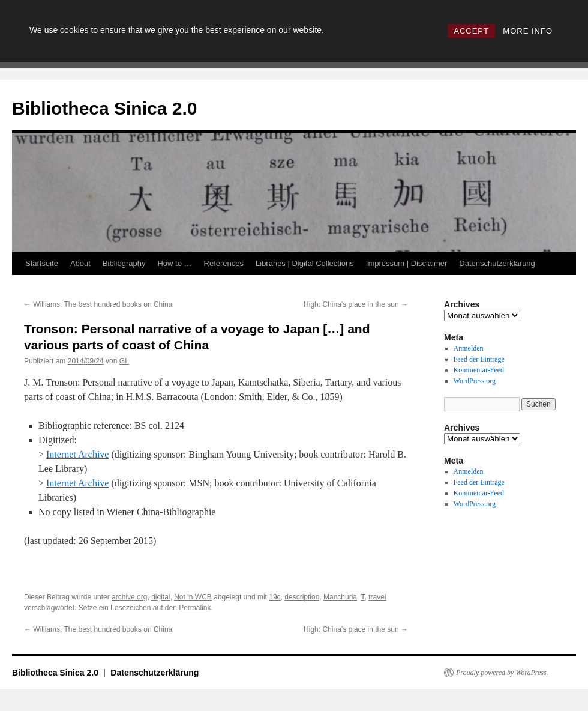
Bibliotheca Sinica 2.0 (104, 108)
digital (160, 597)
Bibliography (124, 263)
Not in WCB (193, 597)
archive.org (129, 597)
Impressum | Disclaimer (407, 263)
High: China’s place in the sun (356, 304)
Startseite (42, 263)
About (80, 263)
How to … (174, 263)
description (302, 597)
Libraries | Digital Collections (305, 263)
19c (274, 597)
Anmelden (469, 348)
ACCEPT (471, 31)
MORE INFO (528, 31)
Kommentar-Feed (479, 370)
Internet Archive (77, 454)
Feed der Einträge (479, 359)
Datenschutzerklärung (497, 263)
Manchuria (340, 597)
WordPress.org (475, 381)
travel (377, 597)
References (224, 263)
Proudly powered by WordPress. (502, 673)
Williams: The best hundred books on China (98, 304)
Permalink (195, 608)
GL (124, 361)
